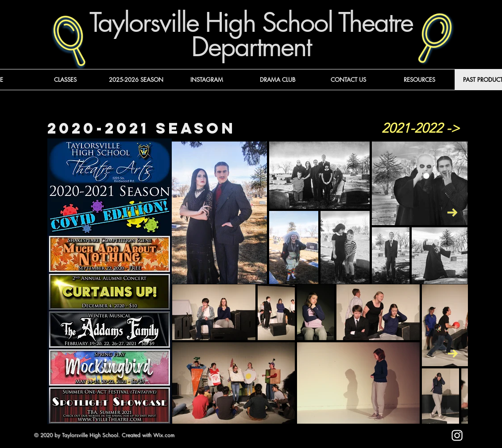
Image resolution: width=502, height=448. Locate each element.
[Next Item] (452, 213)
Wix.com (164, 435)
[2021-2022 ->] (421, 128)
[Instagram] (457, 435)
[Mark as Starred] (386, 440)
